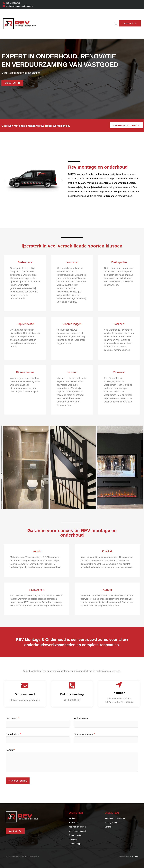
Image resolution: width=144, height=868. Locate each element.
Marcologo (134, 856)
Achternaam (81, 718)
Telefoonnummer (84, 734)
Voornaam (12, 718)
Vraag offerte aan (126, 125)
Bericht (10, 750)
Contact (130, 23)
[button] (116, 24)
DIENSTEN (12, 83)
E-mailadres (13, 734)
